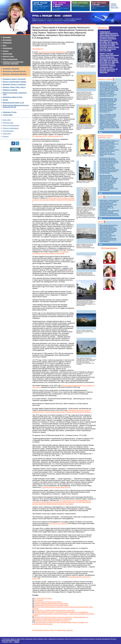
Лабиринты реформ (105, 79)
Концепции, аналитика (11, 69)
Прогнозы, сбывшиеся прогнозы (15, 74)
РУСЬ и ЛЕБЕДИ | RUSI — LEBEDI (52, 16)
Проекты (103, 28)
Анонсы (101, 222)
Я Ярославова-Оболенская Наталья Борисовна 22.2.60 (16, 106)
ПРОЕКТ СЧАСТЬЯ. (109, 63)
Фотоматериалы (109, 248)
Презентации (7, 54)
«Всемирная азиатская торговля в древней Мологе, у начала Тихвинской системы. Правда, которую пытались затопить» (62, 411)
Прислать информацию (11, 128)
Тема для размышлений (11, 125)
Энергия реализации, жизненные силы (105, 137)
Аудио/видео (7, 48)
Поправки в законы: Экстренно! (14, 79)
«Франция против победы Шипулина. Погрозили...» (52, 621)
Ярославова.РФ (38, 49)
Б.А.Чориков (39, 600)
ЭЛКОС (17, 642)
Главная (113, 4)
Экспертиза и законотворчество (14, 71)
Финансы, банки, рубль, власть (14, 87)
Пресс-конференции (10, 59)
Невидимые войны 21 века (12, 97)
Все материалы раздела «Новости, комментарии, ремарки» (53, 630)
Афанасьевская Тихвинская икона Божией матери (51, 605)
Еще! (101, 132)
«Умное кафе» (8, 115)
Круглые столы (8, 56)
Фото (5, 46)
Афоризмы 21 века (10, 112)
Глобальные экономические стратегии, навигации (13, 63)
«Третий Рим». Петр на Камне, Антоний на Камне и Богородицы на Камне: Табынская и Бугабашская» (54, 199)
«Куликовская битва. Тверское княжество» (47, 136)
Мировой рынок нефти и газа (13, 103)
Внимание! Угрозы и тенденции (14, 84)
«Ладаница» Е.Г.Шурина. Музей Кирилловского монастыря (51, 253)
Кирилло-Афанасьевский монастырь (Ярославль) (51, 604)
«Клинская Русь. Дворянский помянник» (52, 52)
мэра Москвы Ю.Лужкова (58, 523)
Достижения (7, 40)
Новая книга (7, 134)
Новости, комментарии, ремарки (14, 82)
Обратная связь (8, 123)
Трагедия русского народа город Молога (56, 487)
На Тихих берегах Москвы (43, 598)
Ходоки (100, 197)
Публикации (7, 43)
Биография (7, 37)
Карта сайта (7, 120)
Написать (114, 6)
